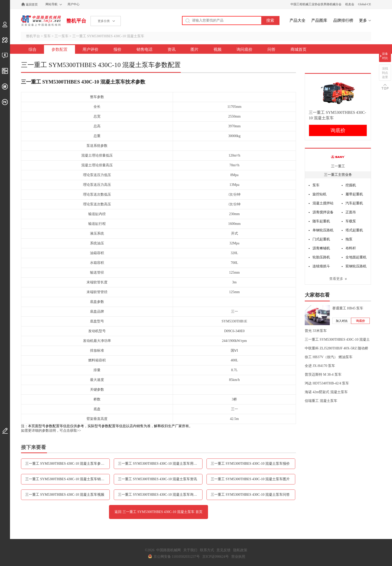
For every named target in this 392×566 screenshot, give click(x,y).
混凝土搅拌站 (323, 203)
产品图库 (319, 20)
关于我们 (190, 550)
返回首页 (32, 5)
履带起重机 (354, 194)
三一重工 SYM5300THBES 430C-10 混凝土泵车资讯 (157, 479)
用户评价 (90, 49)
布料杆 (351, 248)
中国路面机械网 (41, 21)
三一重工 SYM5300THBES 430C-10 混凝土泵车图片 (250, 479)
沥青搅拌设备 (323, 212)
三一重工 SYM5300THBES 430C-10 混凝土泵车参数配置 (67, 464)
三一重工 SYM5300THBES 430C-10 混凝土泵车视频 (65, 495)
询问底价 (244, 49)
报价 (117, 49)
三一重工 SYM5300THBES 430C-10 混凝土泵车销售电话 (67, 479)
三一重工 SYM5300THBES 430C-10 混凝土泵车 (108, 36)
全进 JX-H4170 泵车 (320, 366)
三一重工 (338, 166)
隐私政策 (240, 550)
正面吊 (351, 212)
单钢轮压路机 (323, 230)
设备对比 (385, 56)
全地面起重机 (356, 257)
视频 (217, 49)
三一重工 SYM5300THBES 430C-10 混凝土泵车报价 (250, 464)
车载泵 (351, 221)
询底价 (338, 130)
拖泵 (349, 239)
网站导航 (51, 4)
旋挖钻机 (319, 194)
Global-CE (364, 4)
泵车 (47, 36)
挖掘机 (351, 185)
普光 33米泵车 (316, 331)
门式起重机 (321, 239)
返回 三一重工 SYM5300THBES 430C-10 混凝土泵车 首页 (158, 512)
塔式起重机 (354, 230)
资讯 (171, 49)
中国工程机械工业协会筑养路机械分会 (316, 4)
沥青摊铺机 (321, 248)
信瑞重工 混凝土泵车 (321, 401)
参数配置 (59, 49)
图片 (194, 49)
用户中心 (73, 4)
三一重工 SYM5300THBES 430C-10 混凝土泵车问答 (250, 495)
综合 (32, 49)
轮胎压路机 (321, 257)
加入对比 (342, 321)
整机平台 (76, 21)
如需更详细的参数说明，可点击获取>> (51, 431)
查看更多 (336, 279)
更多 (363, 20)
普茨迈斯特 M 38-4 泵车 (323, 375)
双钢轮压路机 (356, 266)
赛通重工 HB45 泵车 (348, 308)
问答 (271, 49)
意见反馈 (223, 550)
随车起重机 (321, 221)
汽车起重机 (354, 203)
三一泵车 (61, 36)
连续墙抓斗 (321, 266)
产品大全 (297, 20)
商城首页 (298, 49)
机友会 (350, 4)
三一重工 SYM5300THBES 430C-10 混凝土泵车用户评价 (160, 464)
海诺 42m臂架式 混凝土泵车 (326, 392)
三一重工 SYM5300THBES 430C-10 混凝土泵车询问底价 (160, 495)
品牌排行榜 (343, 20)
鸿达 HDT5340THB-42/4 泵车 (327, 383)
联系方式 (207, 550)
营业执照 (238, 557)
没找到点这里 (385, 73)
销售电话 (144, 49)
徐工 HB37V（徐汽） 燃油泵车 (329, 357)
